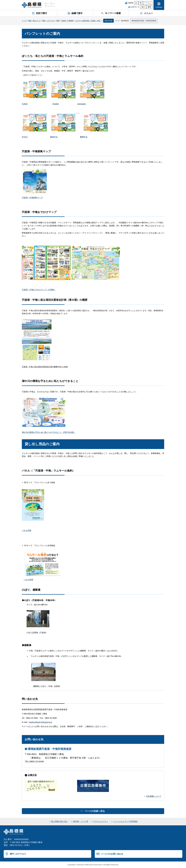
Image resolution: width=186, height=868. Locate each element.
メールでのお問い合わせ (112, 854)
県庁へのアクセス (18, 854)
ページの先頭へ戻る (95, 811)
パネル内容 (27, 530)
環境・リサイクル (48, 21)
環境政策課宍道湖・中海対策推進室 (144, 21)
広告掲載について (154, 796)
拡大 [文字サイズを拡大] (143, 7)
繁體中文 (84, 137)
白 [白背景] (136, 3)
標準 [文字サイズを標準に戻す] (149, 7)
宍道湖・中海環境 (67, 21)
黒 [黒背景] (141, 3)
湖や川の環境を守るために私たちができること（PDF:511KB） (49, 432)
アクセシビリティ (101, 821)
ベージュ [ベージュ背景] (148, 3)
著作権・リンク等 (81, 821)
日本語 (25, 104)
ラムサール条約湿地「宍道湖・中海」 (88, 21)
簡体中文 (54, 137)
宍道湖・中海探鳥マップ (32, 198)
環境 (58, 21)
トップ (24, 21)
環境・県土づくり (34, 21)
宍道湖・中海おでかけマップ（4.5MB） (39, 290)
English (56, 104)
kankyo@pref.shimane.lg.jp (41, 722)
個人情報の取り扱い (60, 821)
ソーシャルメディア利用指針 (126, 821)
